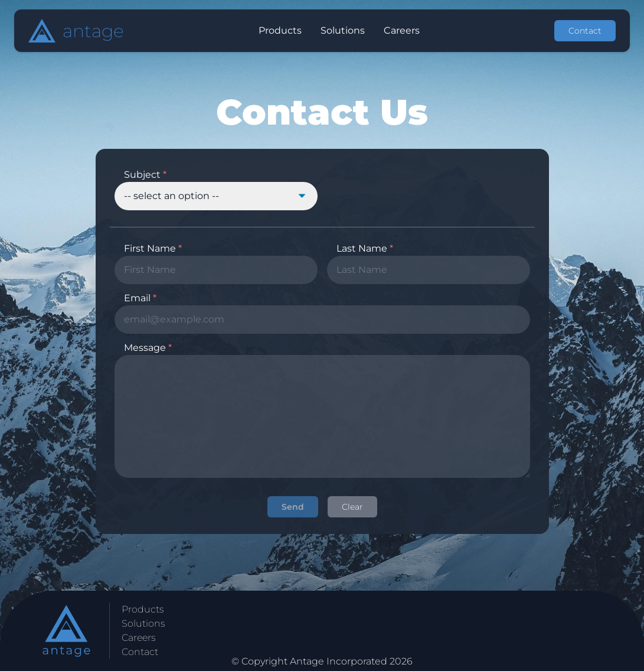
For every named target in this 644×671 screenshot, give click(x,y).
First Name (153, 248)
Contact (585, 31)
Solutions (143, 623)
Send (293, 507)
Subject (145, 175)
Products (143, 609)
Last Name (365, 248)
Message (148, 348)
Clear (352, 507)
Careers (139, 638)
